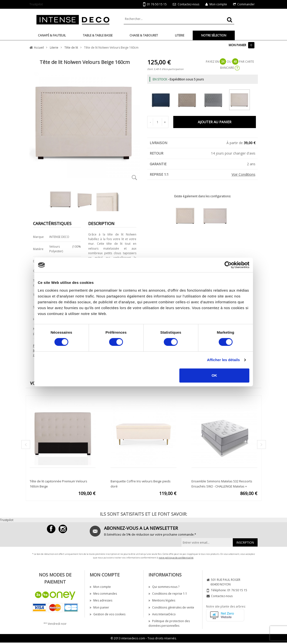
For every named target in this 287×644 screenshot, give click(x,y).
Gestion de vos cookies (108, 614)
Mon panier (99, 607)
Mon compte (218, 4)
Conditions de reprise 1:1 (168, 594)
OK (214, 375)
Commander (246, 4)
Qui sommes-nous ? (164, 587)
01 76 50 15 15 (155, 4)
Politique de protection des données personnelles (169, 623)
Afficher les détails (223, 360)
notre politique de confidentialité (176, 558)
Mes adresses (101, 600)
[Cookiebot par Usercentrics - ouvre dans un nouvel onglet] (228, 265)
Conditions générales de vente (171, 607)
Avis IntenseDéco (162, 614)
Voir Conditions (244, 174)
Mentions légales (162, 600)
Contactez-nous (188, 4)
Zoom (135, 177)
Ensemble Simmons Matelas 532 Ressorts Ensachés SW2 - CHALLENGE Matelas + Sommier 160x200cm (222, 486)
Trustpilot (36, 4)
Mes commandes (103, 594)
